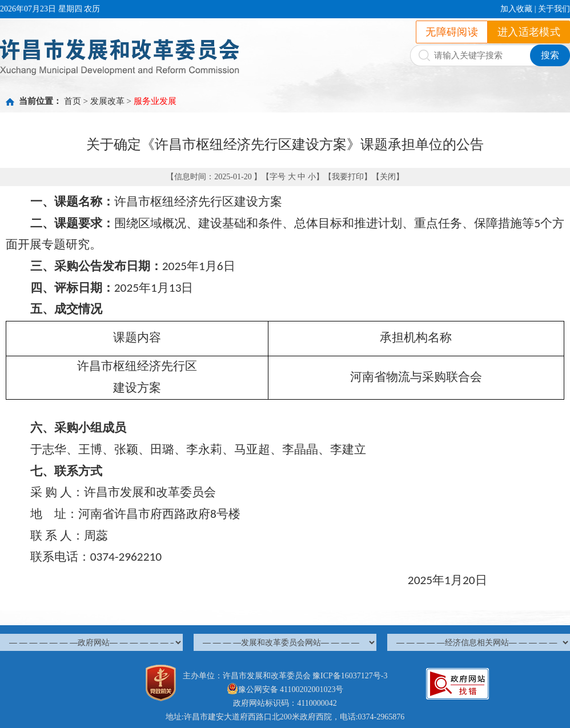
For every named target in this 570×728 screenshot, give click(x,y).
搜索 (550, 55)
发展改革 (107, 101)
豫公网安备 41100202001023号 (285, 689)
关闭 (388, 177)
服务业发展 (155, 101)
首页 (73, 101)
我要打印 (348, 177)
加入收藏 (516, 9)
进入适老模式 (529, 32)
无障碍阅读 (452, 32)
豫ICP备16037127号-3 (350, 676)
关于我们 (554, 9)
